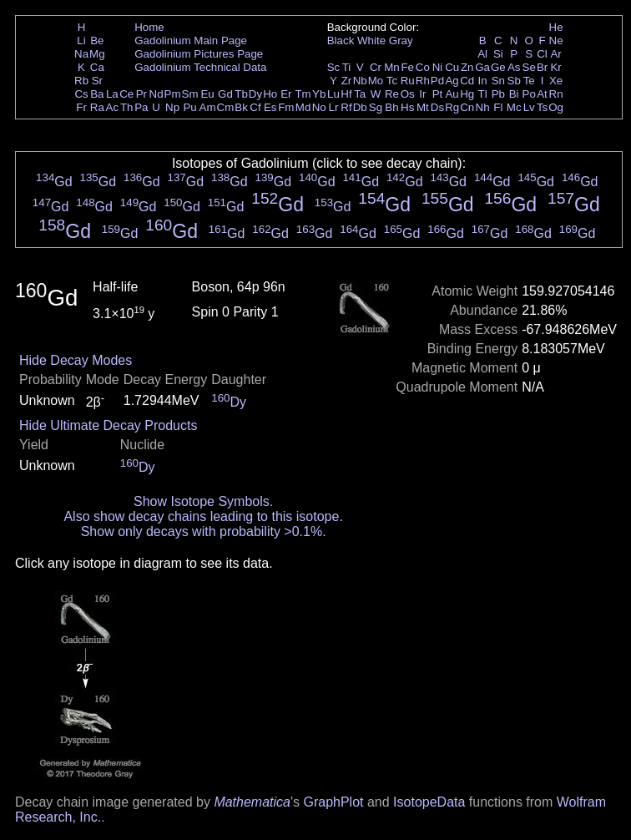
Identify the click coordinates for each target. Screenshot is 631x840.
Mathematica (252, 802)
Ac (113, 107)
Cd (467, 81)
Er (286, 94)
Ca (97, 67)
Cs (81, 94)
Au (452, 94)
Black (341, 40)
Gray (401, 40)
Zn (467, 67)
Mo (376, 81)
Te (529, 81)
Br (542, 67)
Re (392, 94)
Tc (392, 81)
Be (97, 40)
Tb (241, 94)
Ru (408, 81)
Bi (514, 94)
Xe (556, 81)
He (556, 27)
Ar (555, 54)
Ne (556, 40)
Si (498, 54)
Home (149, 27)
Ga (482, 67)
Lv (529, 107)
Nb (360, 81)
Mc (514, 107)
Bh (391, 107)
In (483, 81)
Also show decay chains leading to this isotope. (203, 516)
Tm (303, 94)
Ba (97, 94)
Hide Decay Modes (76, 360)
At (542, 94)
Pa (141, 107)
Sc (334, 67)
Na (81, 54)
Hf (346, 94)
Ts (542, 107)
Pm (173, 94)
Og (556, 107)
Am (208, 107)
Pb (498, 94)
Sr (97, 81)
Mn (392, 67)
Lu (333, 94)
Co (423, 67)
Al (482, 54)
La (112, 94)
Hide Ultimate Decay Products (108, 425)
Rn (556, 94)
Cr (376, 67)
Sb (514, 81)
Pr (141, 94)
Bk (241, 107)
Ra (97, 107)
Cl (542, 54)
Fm (286, 107)
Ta (360, 94)
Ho (270, 94)
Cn (467, 107)
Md (303, 107)
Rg (452, 107)
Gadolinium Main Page (191, 40)
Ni (438, 67)
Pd (437, 81)
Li (81, 40)
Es (270, 107)
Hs (407, 107)
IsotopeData (429, 802)
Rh (423, 81)
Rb (81, 81)
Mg (97, 54)
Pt (438, 94)
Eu (207, 94)
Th (127, 107)
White (371, 40)
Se (529, 67)
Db (360, 107)
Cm (226, 107)
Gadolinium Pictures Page (199, 54)
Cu (452, 67)
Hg (467, 94)
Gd (225, 94)
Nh (483, 107)
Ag (452, 81)
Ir (422, 94)
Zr (347, 81)
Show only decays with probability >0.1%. (204, 531)
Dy (255, 94)
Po (529, 94)
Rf (346, 107)
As (514, 67)
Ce (126, 94)
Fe (407, 67)
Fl (498, 107)
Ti (347, 67)
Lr (334, 107)
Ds (437, 107)
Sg (376, 107)
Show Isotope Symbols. (203, 501)
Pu (189, 107)
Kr (555, 67)
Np (172, 107)
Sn (498, 81)
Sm (190, 94)
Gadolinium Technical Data (200, 67)
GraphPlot (333, 802)
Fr (81, 107)
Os (408, 94)
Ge (498, 67)
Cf (255, 107)
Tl (483, 94)
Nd (156, 94)
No (319, 107)
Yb (319, 94)
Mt (423, 107)
